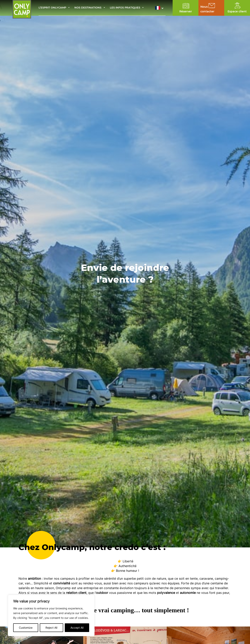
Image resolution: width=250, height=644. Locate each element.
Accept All (77, 628)
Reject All (51, 628)
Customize (26, 628)
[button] (160, 8)
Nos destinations (88, 8)
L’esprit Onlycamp (52, 8)
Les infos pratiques (125, 8)
